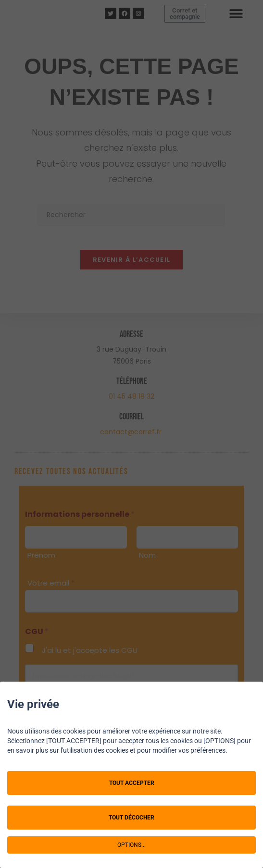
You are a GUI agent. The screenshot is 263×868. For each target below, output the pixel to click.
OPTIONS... (131, 845)
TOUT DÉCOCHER (131, 818)
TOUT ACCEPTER (132, 783)
